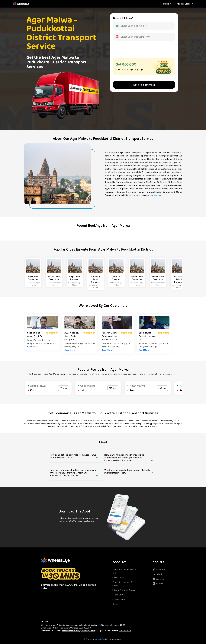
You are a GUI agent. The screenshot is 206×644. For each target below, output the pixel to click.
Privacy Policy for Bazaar (124, 590)
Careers (116, 604)
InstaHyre (159, 584)
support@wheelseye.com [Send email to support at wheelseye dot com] (58, 628)
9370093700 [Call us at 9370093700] (85, 628)
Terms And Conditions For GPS (124, 571)
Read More (32, 347)
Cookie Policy (119, 599)
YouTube (158, 579)
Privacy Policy (119, 577)
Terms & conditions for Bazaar (123, 584)
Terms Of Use (119, 595)
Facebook (159, 570)
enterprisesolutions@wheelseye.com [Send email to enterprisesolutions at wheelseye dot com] (78, 631)
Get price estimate (144, 85)
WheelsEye (100, 639)
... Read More (155, 195)
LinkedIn (158, 574)
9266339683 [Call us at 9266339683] (125, 631)
